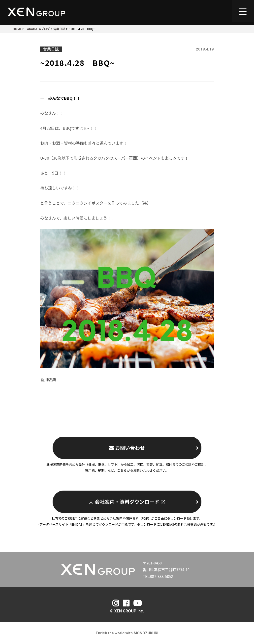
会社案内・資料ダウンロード (143, 502)
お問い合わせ (154, 448)
